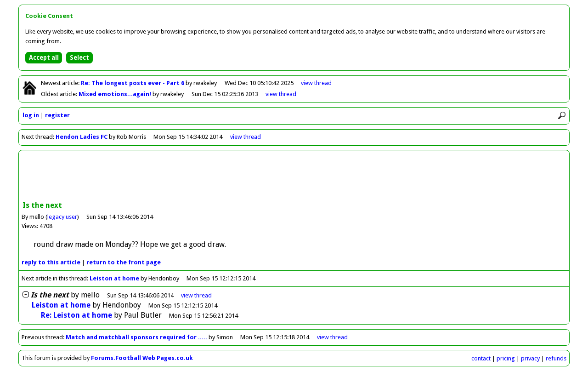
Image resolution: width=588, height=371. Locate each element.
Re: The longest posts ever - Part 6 (133, 83)
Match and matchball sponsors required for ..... (136, 337)
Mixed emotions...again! (116, 94)
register (57, 115)
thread (196, 295)
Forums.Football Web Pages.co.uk (142, 358)
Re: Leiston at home (76, 315)
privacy (530, 358)
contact (481, 358)
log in (31, 115)
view (316, 83)
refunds (556, 358)
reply (51, 262)
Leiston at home (114, 278)
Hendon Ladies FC (82, 137)
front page (124, 262)
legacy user (62, 217)
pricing (506, 358)
